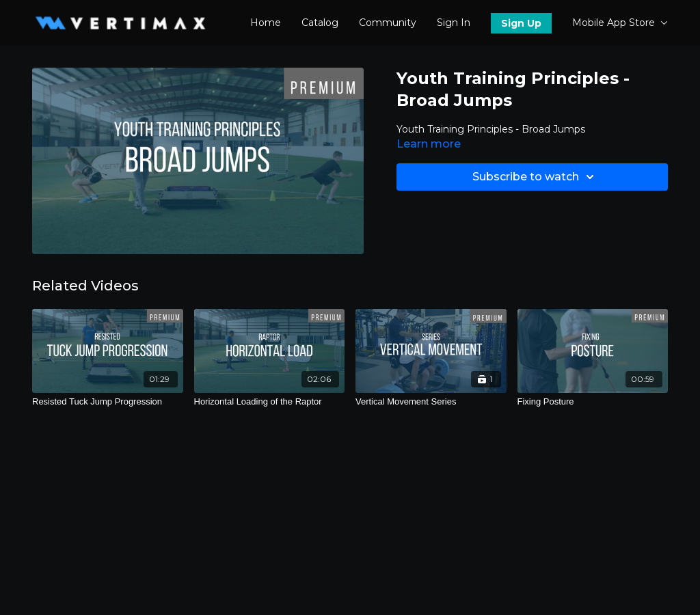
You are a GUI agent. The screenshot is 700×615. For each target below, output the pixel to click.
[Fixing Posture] (593, 402)
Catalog (320, 23)
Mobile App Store (620, 23)
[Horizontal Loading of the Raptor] (270, 402)
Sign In (454, 23)
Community (388, 23)
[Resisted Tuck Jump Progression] (108, 402)
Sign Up (521, 23)
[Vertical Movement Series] (431, 402)
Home (266, 23)
